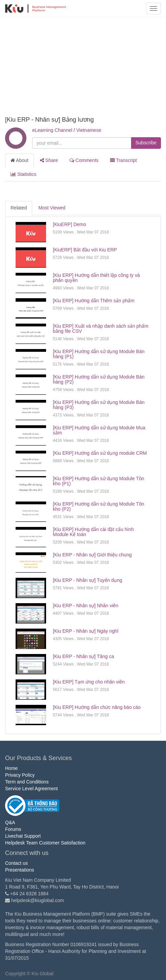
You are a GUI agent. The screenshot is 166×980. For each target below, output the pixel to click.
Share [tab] (49, 160)
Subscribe (146, 143)
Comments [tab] (84, 160)
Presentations (20, 870)
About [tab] (19, 160)
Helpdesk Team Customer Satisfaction (45, 843)
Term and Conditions (27, 782)
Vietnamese (89, 130)
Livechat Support (23, 836)
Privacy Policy (20, 775)
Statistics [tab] (23, 174)
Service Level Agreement (32, 789)
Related (19, 208)
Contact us (16, 863)
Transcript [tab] (123, 160)
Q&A (10, 822)
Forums (13, 829)
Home (11, 768)
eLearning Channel (52, 130)
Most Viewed (52, 208)
